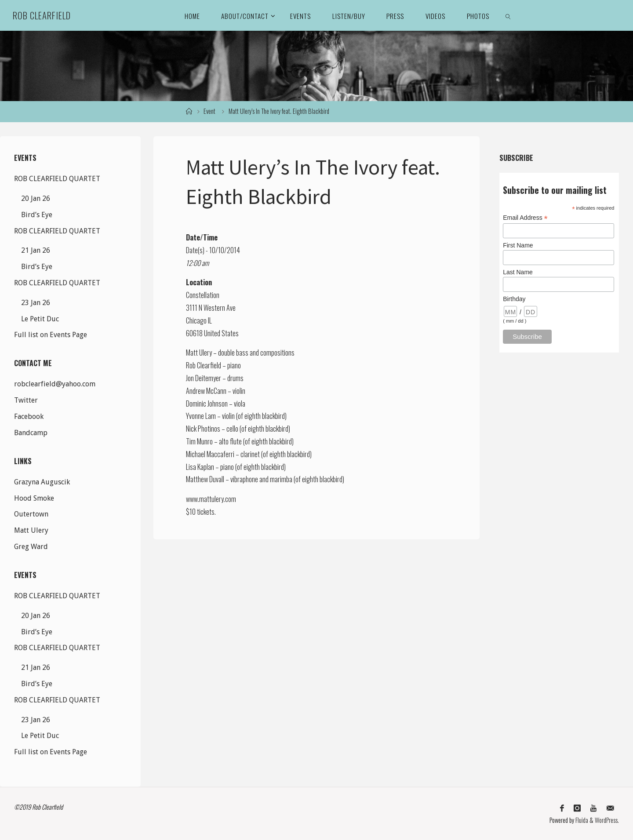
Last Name (518, 272)
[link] (509, 15)
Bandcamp (31, 433)
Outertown (31, 514)
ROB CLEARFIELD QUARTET (57, 179)
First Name (518, 245)
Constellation (203, 295)
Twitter (26, 400)
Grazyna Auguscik (42, 482)
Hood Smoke (34, 498)
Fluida (581, 820)
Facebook (29, 416)
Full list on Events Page (51, 335)
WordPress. (607, 820)
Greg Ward (31, 547)
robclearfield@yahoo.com (55, 384)
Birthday (514, 299)
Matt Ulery (31, 530)
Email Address (525, 218)
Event (209, 111)
